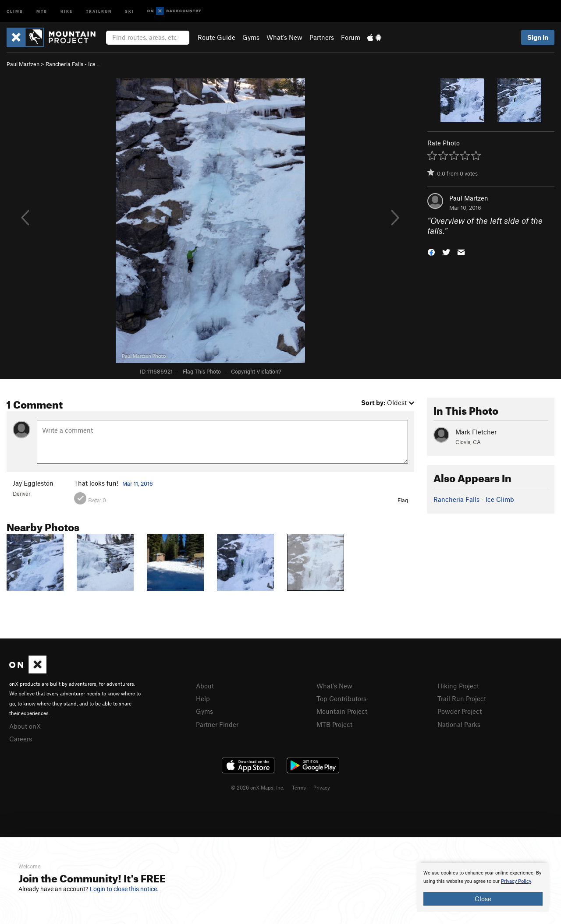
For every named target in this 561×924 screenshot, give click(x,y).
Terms (299, 787)
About (205, 686)
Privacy (322, 787)
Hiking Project (458, 686)
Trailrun (99, 11)
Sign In (538, 37)
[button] (431, 251)
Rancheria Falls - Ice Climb (474, 499)
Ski (130, 11)
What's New (284, 37)
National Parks (459, 724)
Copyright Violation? (256, 371)
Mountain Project (342, 711)
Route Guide (217, 37)
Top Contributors (341, 698)
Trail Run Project (462, 698)
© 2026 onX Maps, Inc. (258, 787)
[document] (483, 887)
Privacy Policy (516, 881)
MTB (42, 11)
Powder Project (460, 711)
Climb (15, 11)
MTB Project (334, 724)
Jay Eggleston (33, 483)
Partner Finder (217, 724)
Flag (403, 500)
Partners (322, 37)
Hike (67, 11)
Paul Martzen (23, 64)
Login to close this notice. (124, 889)
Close (483, 899)
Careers (21, 739)
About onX (25, 726)
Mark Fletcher (476, 432)
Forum (351, 37)
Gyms (251, 37)
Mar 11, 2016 (138, 483)
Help (203, 698)
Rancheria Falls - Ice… (73, 64)
